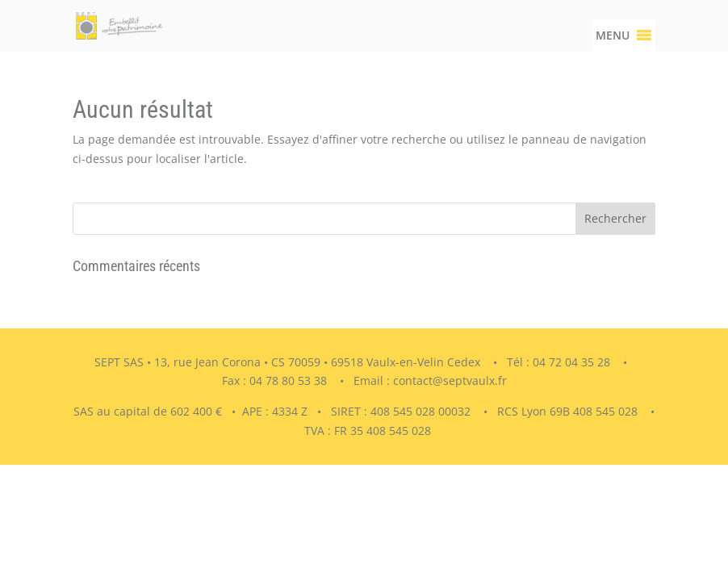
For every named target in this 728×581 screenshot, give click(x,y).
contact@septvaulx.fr (450, 380)
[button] (613, 36)
